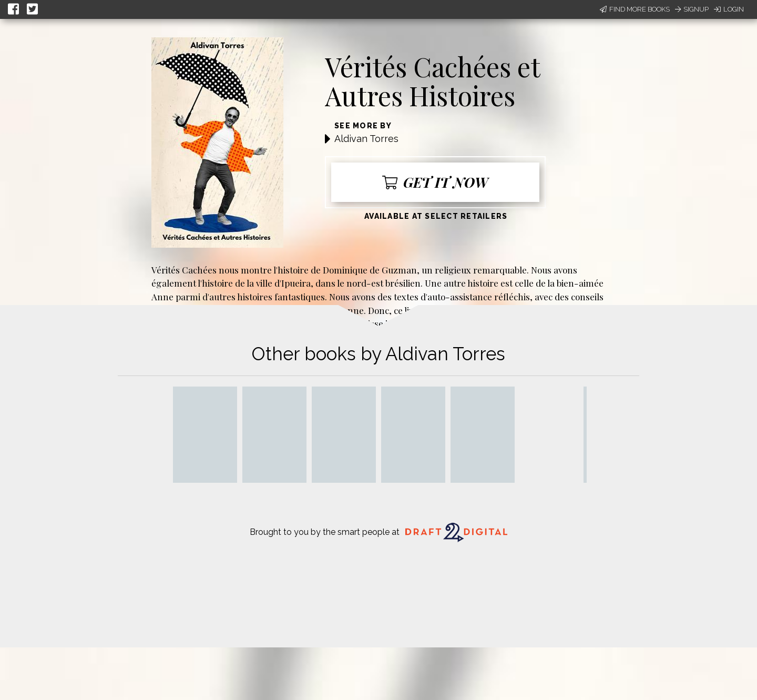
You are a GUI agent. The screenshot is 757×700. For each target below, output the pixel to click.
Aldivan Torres (366, 139)
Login (729, 9)
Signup (692, 9)
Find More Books (635, 9)
